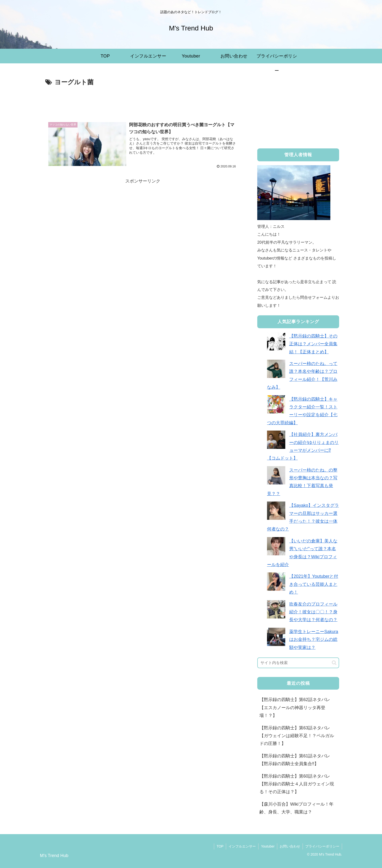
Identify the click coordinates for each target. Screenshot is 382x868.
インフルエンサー (242, 846)
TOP (220, 846)
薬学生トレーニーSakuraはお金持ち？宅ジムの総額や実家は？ (314, 640)
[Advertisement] (143, 101)
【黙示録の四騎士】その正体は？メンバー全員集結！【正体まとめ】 (313, 344)
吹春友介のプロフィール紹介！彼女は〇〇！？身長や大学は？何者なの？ (313, 612)
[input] (298, 663)
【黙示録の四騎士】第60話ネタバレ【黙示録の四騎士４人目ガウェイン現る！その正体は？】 (297, 784)
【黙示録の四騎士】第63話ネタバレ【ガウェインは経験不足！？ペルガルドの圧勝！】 (297, 736)
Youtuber (268, 846)
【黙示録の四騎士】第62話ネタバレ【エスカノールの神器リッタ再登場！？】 (295, 708)
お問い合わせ (290, 846)
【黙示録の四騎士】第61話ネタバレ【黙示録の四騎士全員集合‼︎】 (295, 760)
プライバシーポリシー (322, 846)
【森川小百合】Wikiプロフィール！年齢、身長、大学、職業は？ (296, 808)
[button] (334, 663)
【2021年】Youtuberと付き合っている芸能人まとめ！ (314, 584)
